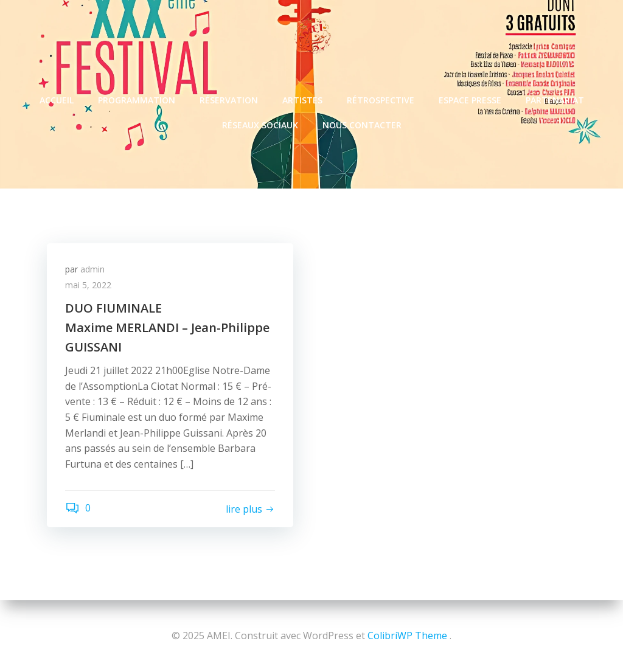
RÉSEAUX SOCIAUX (260, 125)
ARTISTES (302, 100)
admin (92, 269)
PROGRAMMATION (137, 100)
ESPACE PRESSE (470, 100)
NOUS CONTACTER (362, 125)
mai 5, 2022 (88, 285)
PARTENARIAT (555, 100)
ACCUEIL (57, 100)
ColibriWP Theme (407, 636)
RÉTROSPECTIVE (381, 100)
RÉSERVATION (229, 100)
